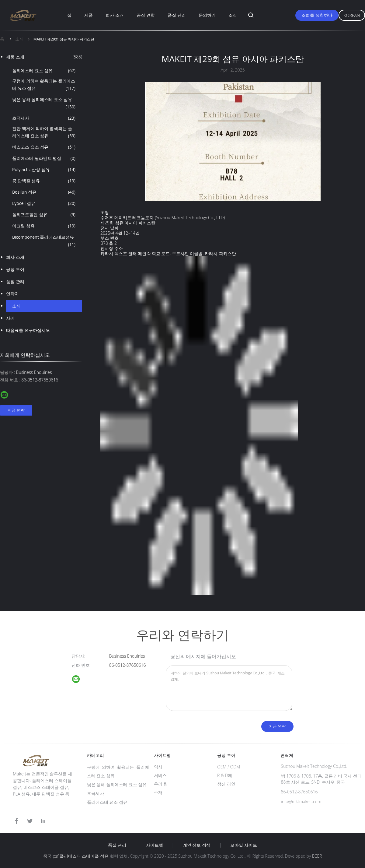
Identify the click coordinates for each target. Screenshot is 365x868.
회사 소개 (115, 15)
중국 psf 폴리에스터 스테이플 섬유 (76, 856)
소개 (158, 792)
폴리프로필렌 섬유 (44, 215)
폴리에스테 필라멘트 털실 (44, 158)
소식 (233, 15)
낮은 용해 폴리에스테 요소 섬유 (44, 104)
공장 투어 (15, 269)
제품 (89, 15)
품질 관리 (177, 15)
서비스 (160, 775)
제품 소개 (44, 57)
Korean (352, 15)
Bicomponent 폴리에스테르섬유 (44, 241)
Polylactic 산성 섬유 (44, 170)
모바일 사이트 (244, 845)
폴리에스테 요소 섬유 (44, 71)
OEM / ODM (229, 767)
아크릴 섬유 (44, 226)
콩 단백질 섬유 (44, 181)
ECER (317, 856)
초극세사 (44, 118)
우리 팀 (161, 784)
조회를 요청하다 (317, 15)
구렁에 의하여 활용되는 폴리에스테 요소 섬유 (44, 85)
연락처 (12, 294)
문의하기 (207, 15)
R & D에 (225, 775)
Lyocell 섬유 (44, 203)
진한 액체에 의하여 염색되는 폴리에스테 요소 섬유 (44, 132)
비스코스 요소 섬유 (44, 147)
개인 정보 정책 (197, 845)
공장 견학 (146, 15)
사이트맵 (155, 845)
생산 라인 (226, 784)
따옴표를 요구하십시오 (28, 330)
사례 (10, 318)
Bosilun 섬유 (44, 192)
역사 (158, 767)
